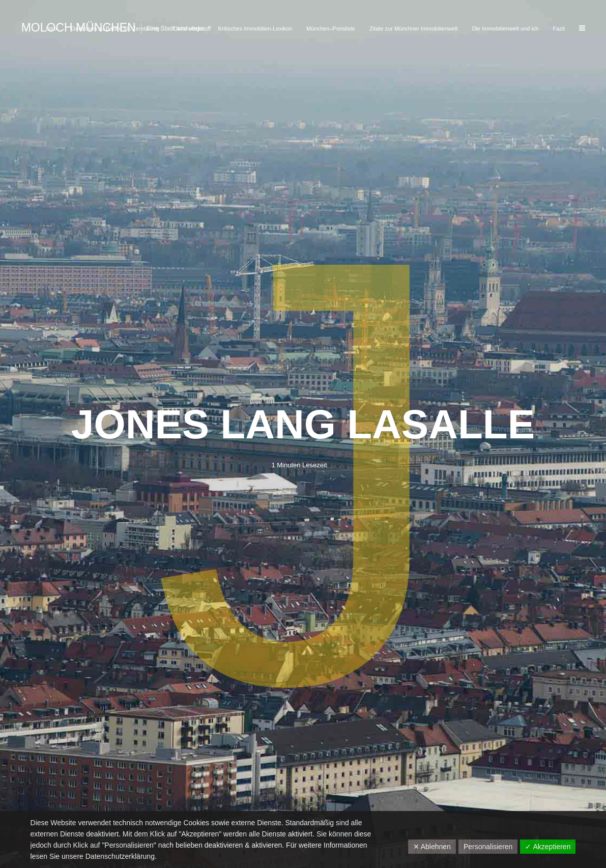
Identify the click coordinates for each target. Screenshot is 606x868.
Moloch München (79, 27)
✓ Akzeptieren (548, 847)
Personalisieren (488, 847)
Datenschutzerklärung (120, 856)
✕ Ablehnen (432, 847)
